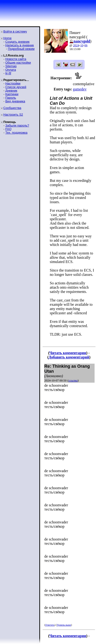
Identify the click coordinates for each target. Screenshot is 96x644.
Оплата (11, 70)
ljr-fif (8, 73)
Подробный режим (21, 49)
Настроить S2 (13, 115)
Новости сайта (16, 59)
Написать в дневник (19, 45)
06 (86, 45)
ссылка (73, 380)
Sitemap (11, 66)
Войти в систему (15, 31)
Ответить (50, 625)
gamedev (80, 89)
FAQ (8, 129)
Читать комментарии (68, 353)
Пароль (11, 98)
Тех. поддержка (16, 133)
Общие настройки (18, 63)
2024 (76, 45)
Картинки (12, 94)
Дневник (11, 91)
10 (82, 45)
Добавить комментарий (69, 357)
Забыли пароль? (17, 125)
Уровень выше (64, 625)
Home (7, 38)
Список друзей (16, 87)
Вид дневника (15, 101)
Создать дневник (17, 42)
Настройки (13, 83)
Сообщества (12, 108)
